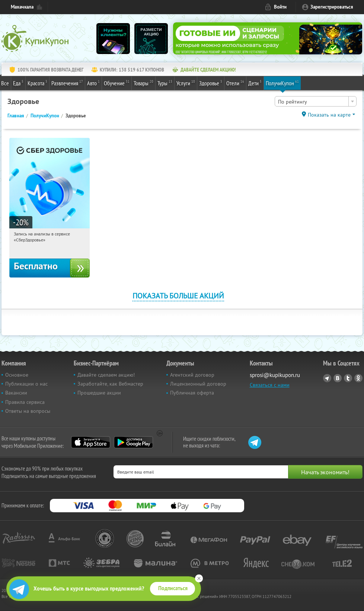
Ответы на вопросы (28, 411)
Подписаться (173, 588)
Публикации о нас (26, 384)
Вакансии (16, 393)
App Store (91, 442)
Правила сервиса (25, 402)
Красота (37, 83)
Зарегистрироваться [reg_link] (332, 7)
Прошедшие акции (99, 393)
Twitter (348, 378)
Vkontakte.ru (338, 378)
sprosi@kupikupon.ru (275, 375)
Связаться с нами (270, 385)
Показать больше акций (178, 296)
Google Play (133, 442)
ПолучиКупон (282, 83)
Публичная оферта (192, 393)
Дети (255, 83)
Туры (165, 83)
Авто (93, 83)
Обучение (117, 83)
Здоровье (211, 83)
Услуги (186, 83)
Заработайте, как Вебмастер (110, 384)
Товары (143, 83)
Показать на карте (329, 115)
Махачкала (22, 7)
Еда (18, 83)
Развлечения (67, 83)
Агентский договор (192, 375)
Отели (235, 83)
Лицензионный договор (198, 384)
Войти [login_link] (280, 7)
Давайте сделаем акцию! (106, 375)
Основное (17, 375)
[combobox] (316, 101)
